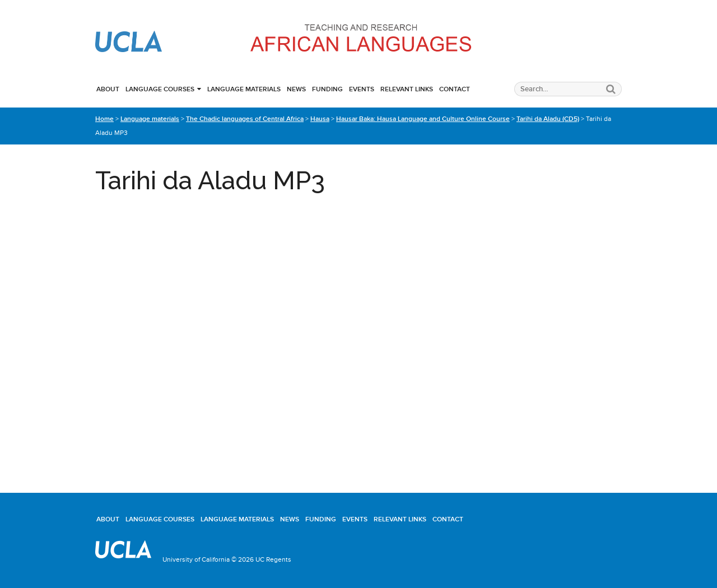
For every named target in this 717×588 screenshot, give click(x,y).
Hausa (320, 119)
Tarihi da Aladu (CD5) (548, 119)
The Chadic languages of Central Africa (245, 119)
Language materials (244, 89)
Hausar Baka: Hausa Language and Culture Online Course (423, 119)
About (108, 89)
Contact (455, 89)
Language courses (160, 89)
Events (362, 89)
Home (104, 119)
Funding (327, 89)
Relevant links (407, 89)
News (296, 89)
